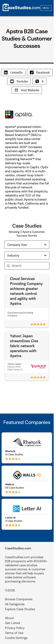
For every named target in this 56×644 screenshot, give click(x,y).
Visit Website (27, 90)
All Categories (15, 604)
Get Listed (13, 623)
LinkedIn (13, 72)
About (9, 618)
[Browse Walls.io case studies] (27, 481)
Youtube (19, 81)
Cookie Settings (16, 638)
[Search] (29, 266)
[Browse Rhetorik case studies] (27, 448)
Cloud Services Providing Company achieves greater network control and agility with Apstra (26, 291)
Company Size (27, 245)
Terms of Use (14, 633)
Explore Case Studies (20, 609)
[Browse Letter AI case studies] (27, 514)
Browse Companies (19, 599)
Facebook (40, 72)
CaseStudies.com (18, 548)
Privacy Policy (15, 628)
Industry (27, 255)
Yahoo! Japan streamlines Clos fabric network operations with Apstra (24, 346)
